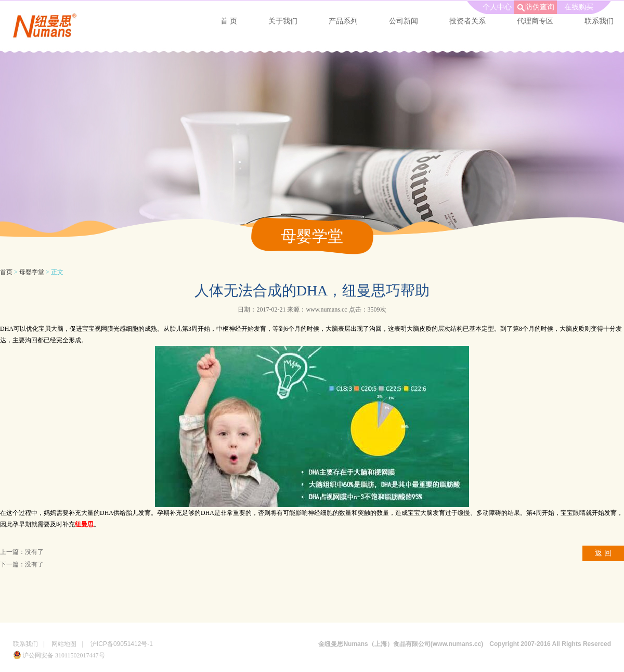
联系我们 (25, 644)
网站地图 (64, 644)
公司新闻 (404, 21)
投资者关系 (467, 21)
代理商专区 (535, 21)
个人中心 (497, 7)
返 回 (603, 553)
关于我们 (283, 21)
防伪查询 (540, 7)
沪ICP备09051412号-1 (122, 644)
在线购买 (579, 7)
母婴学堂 (32, 272)
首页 (6, 272)
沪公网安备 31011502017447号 (59, 655)
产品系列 (343, 21)
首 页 (229, 21)
